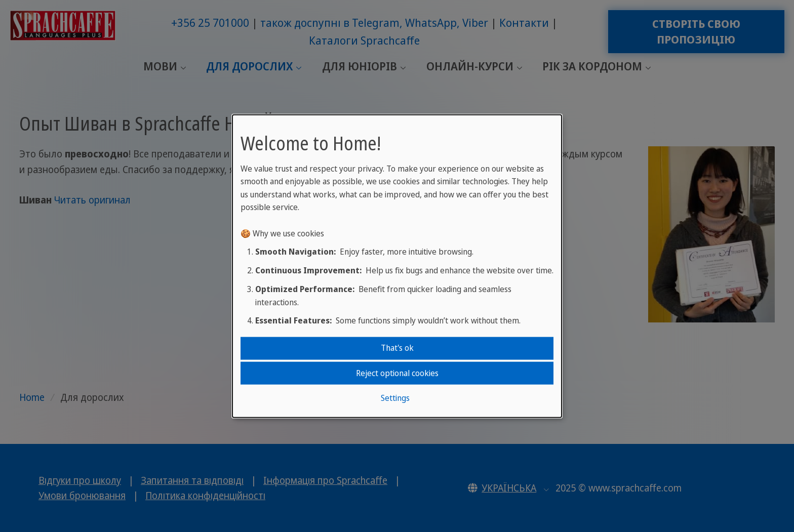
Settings (395, 398)
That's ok (397, 348)
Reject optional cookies (397, 373)
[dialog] (397, 266)
